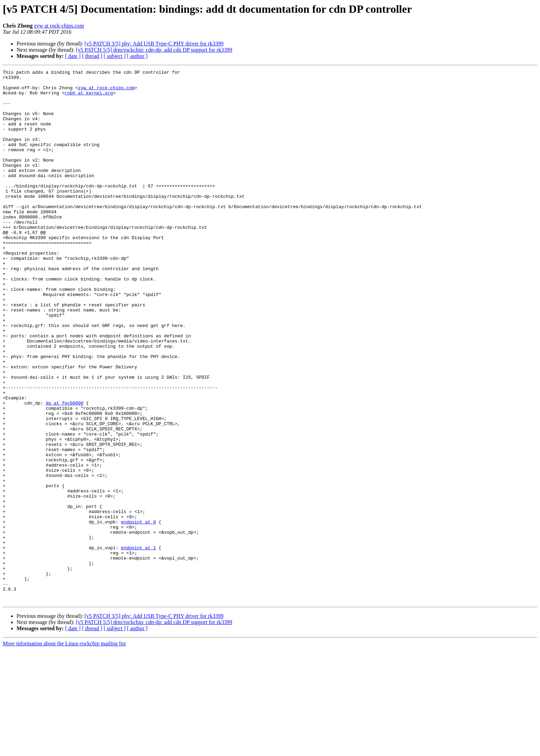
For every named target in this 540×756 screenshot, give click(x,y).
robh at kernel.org (89, 98)
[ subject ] (115, 56)
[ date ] (73, 56)
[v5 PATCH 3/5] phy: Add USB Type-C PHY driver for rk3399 (154, 44)
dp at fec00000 (65, 470)
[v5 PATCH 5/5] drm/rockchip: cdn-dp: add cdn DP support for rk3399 (154, 50)
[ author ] (137, 56)
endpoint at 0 (138, 613)
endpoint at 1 (138, 644)
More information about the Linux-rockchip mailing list (64, 750)
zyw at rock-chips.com (59, 26)
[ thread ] (92, 56)
